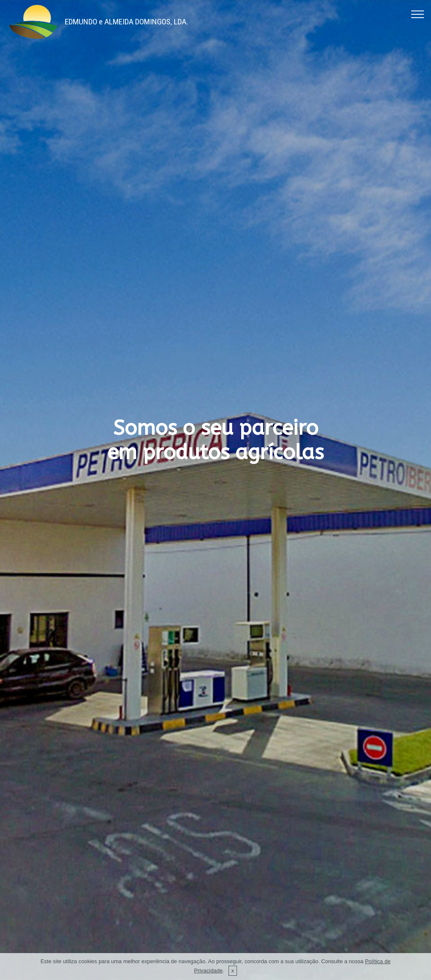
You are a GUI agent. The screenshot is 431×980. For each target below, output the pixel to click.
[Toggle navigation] (418, 14)
